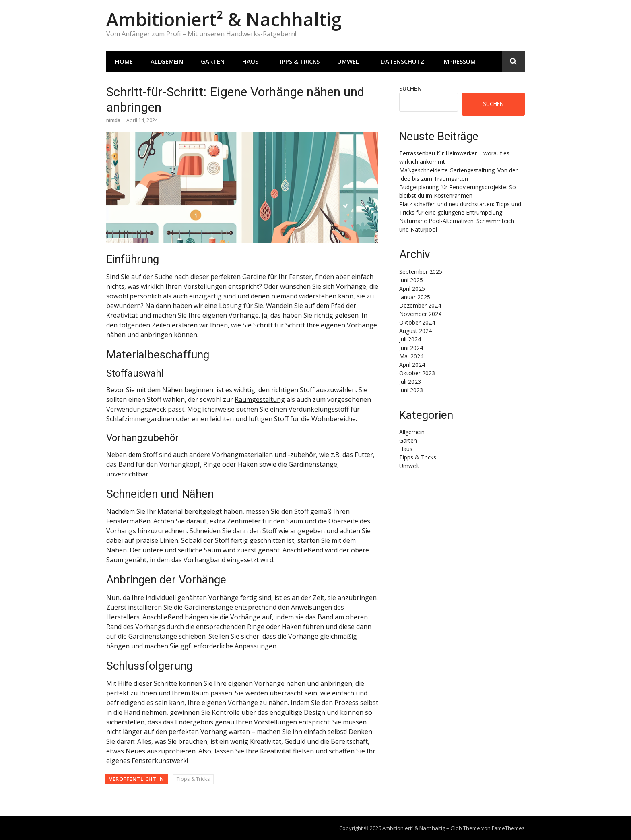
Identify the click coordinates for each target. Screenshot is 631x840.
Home (124, 61)
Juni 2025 (411, 280)
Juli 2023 (410, 382)
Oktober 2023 (417, 373)
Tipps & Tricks (298, 61)
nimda (113, 120)
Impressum (459, 61)
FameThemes (508, 828)
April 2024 (412, 365)
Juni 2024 (411, 348)
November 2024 (420, 314)
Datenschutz (403, 61)
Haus (250, 61)
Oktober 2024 (417, 322)
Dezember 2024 (420, 305)
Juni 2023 (411, 390)
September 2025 (421, 272)
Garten (213, 61)
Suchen (410, 88)
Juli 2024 (410, 339)
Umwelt (350, 61)
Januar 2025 (415, 297)
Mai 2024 (411, 356)
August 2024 (416, 331)
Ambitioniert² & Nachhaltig (224, 19)
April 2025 (412, 289)
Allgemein (167, 61)
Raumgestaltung (260, 399)
